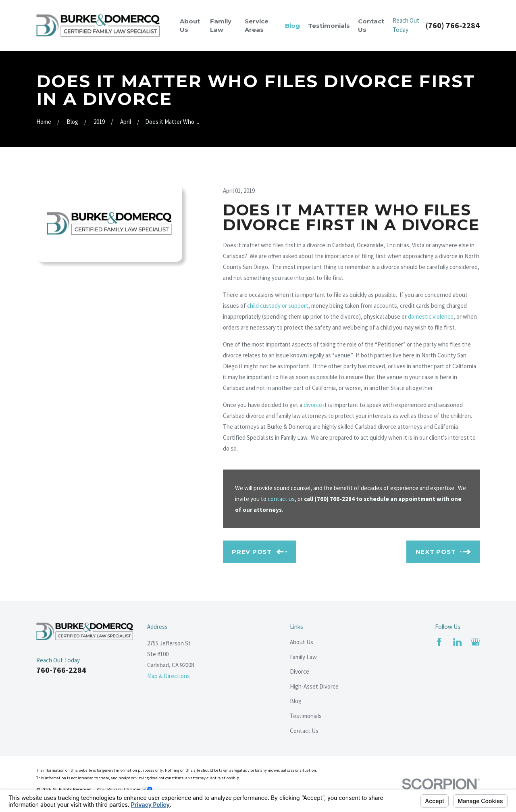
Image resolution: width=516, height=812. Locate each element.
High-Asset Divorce (314, 686)
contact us (281, 499)
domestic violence (431, 316)
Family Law (303, 657)
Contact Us (304, 731)
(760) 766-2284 (453, 25)
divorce (313, 405)
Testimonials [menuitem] (329, 26)
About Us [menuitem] (190, 25)
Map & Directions (169, 676)
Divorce (300, 671)
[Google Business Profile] (475, 642)
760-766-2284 (61, 670)
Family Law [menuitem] (221, 25)
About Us (302, 642)
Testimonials (306, 716)
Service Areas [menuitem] (257, 25)
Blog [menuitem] (292, 26)
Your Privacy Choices (124, 789)
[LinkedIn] (457, 642)
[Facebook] (439, 642)
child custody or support (278, 306)
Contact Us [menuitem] (371, 25)
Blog (296, 701)
